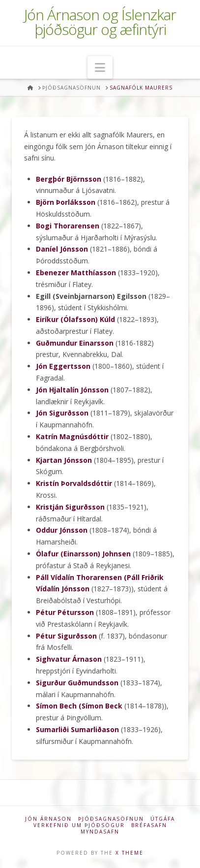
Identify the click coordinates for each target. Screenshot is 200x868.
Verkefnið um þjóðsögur (79, 825)
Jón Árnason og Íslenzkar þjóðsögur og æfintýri (100, 22)
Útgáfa (163, 819)
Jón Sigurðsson (62, 413)
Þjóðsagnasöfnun (111, 819)
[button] (100, 67)
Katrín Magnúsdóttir (72, 436)
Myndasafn (100, 832)
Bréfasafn (149, 825)
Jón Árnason (48, 819)
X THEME (129, 853)
